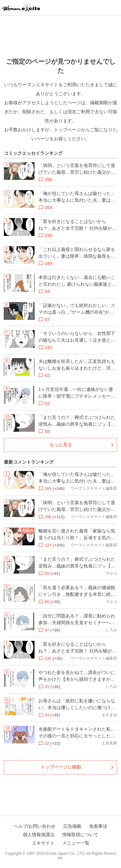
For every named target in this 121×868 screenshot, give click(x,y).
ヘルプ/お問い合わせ (35, 826)
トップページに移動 (61, 767)
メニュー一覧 (76, 843)
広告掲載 (72, 826)
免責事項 (98, 826)
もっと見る (61, 445)
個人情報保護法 (39, 835)
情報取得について (80, 835)
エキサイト (43, 843)
